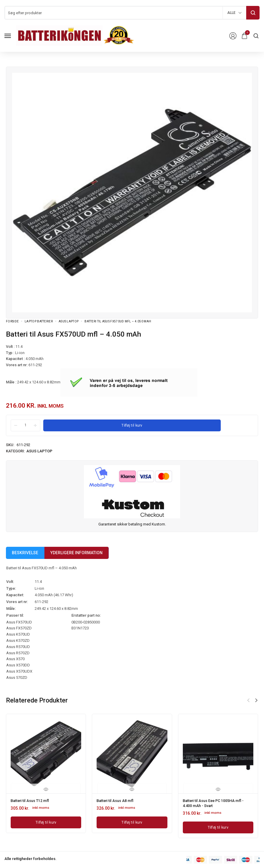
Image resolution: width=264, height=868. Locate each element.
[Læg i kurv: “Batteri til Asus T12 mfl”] (46, 822)
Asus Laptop (69, 321)
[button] (256, 700)
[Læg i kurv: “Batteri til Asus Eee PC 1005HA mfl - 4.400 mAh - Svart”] (218, 826)
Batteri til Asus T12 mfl (32, 800)
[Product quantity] (25, 425)
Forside (12, 321)
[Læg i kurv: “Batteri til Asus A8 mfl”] (132, 822)
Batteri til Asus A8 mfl (117, 800)
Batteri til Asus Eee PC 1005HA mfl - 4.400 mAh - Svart (217, 802)
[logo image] (75, 35)
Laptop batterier (39, 321)
